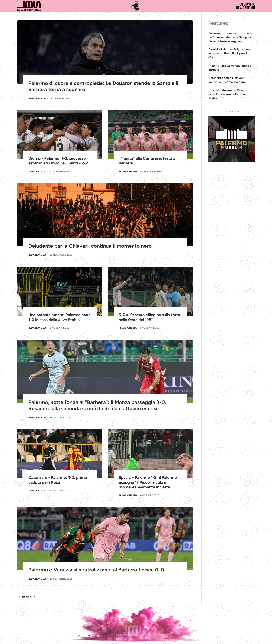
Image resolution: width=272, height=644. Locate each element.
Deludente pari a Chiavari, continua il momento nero (90, 246)
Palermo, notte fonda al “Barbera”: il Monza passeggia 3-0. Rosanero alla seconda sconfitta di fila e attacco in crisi (97, 405)
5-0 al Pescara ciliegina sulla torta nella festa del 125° (149, 317)
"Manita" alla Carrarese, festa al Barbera (230, 68)
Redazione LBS (37, 98)
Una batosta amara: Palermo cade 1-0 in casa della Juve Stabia (59, 317)
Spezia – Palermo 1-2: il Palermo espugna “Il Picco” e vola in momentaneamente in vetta (148, 482)
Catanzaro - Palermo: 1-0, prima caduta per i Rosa (58, 480)
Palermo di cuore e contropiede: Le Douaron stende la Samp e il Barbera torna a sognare (103, 86)
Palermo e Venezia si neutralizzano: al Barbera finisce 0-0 (96, 570)
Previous (26, 597)
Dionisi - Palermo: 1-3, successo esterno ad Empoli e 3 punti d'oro (58, 161)
